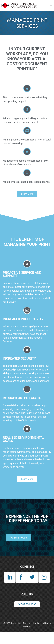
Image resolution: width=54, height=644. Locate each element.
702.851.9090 (27, 604)
